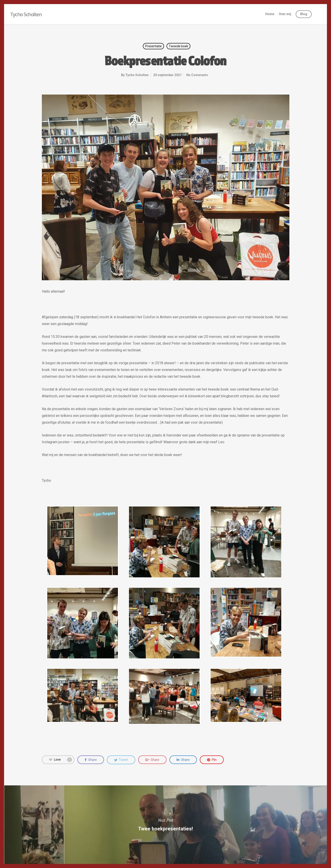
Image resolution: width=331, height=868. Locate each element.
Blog (304, 14)
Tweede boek (178, 46)
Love (61, 760)
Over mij (285, 14)
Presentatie (153, 46)
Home (270, 14)
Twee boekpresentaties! (165, 825)
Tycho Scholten (26, 14)
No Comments (197, 75)
